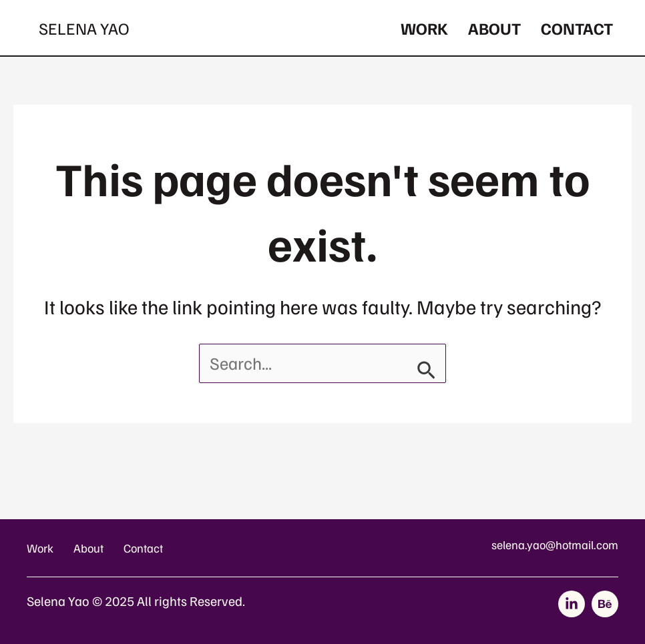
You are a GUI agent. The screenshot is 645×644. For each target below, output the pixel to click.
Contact (577, 28)
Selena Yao (84, 28)
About (494, 28)
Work (424, 28)
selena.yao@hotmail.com (555, 545)
